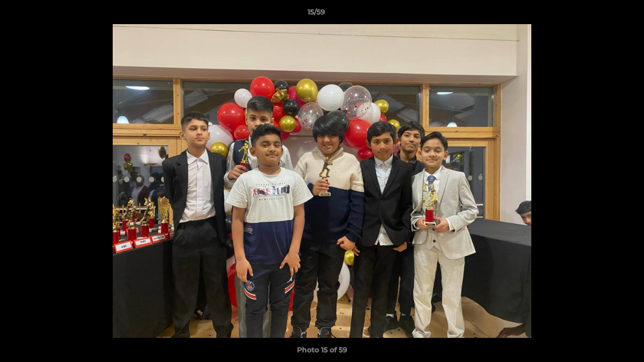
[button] (602, 15)
